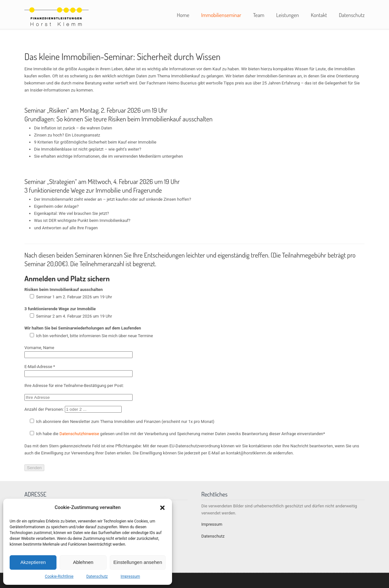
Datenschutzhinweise (79, 434)
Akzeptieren (33, 562)
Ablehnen (83, 562)
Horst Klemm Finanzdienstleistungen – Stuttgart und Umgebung (56, 16)
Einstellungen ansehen (138, 562)
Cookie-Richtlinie (59, 576)
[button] (162, 508)
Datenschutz (97, 576)
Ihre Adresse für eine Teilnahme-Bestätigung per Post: (74, 386)
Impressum (130, 576)
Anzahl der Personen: (73, 409)
